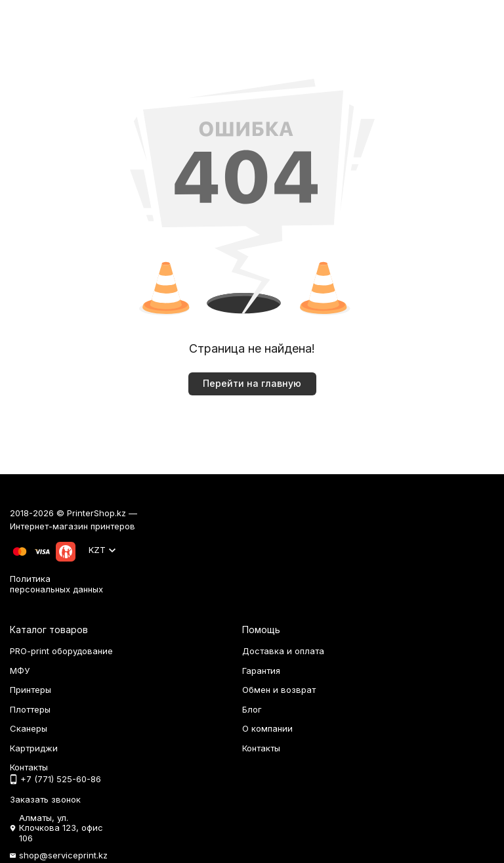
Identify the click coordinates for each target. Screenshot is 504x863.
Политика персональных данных (56, 584)
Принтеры (31, 690)
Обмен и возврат (279, 690)
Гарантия (261, 671)
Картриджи (34, 748)
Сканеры (29, 728)
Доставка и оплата (283, 651)
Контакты (261, 748)
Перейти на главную (252, 383)
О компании (267, 728)
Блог (252, 709)
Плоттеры (30, 709)
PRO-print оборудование (61, 651)
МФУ (20, 671)
